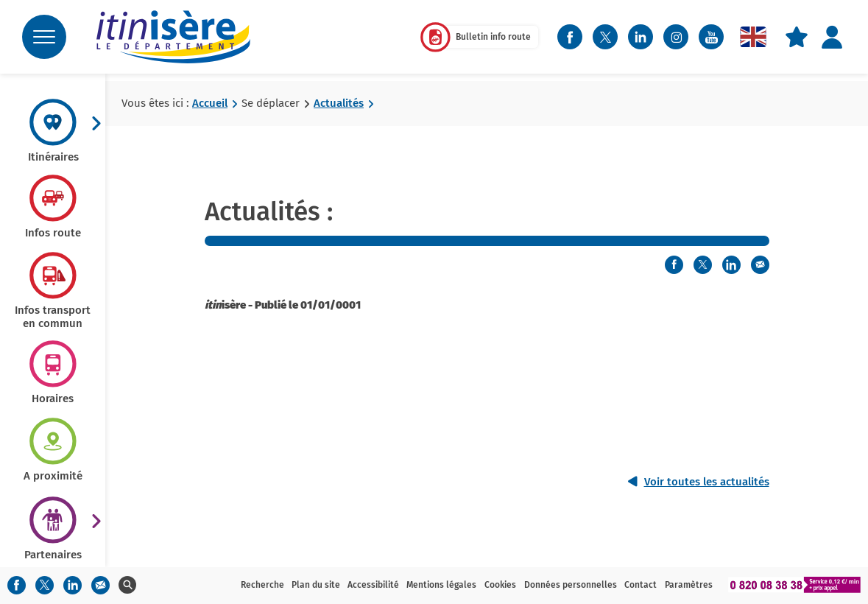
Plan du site (316, 585)
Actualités (339, 103)
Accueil (210, 103)
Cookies (500, 585)
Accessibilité (373, 585)
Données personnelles (571, 585)
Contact (641, 585)
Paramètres (689, 585)
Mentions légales (441, 585)
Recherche (262, 585)
